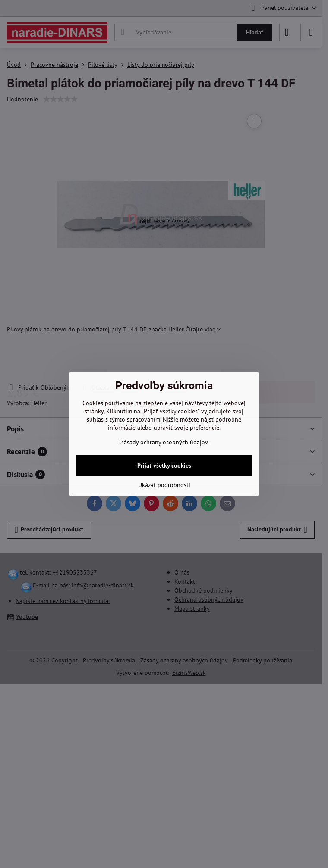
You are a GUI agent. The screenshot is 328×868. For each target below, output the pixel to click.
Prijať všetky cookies (164, 465)
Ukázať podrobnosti (164, 485)
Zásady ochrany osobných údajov (164, 442)
